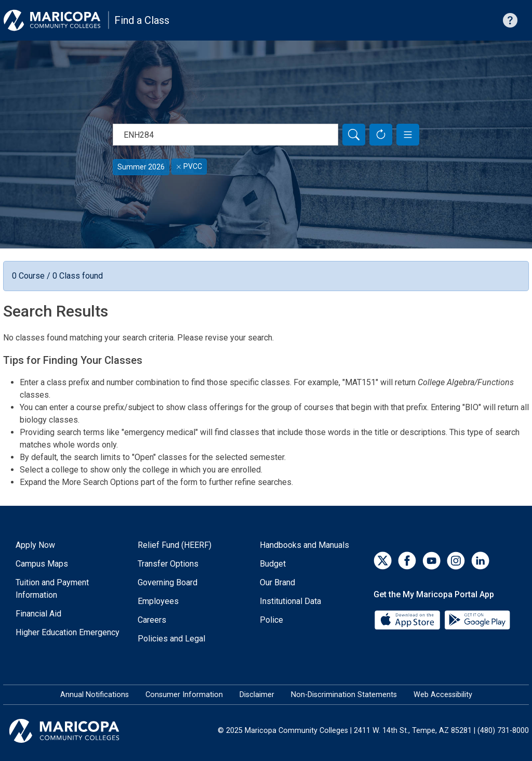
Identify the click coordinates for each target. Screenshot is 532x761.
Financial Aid (38, 614)
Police (271, 620)
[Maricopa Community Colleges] (77, 731)
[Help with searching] (510, 20)
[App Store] (408, 619)
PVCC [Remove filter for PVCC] (189, 166)
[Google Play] (477, 619)
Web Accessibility (443, 695)
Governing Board (168, 582)
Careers (152, 620)
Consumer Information (184, 695)
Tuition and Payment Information (52, 589)
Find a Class (142, 20)
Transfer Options (168, 564)
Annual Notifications (95, 695)
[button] (408, 135)
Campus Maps (42, 564)
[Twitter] (383, 561)
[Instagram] (456, 561)
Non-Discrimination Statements (344, 695)
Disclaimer (257, 695)
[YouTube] (431, 561)
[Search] (354, 135)
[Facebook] (407, 561)
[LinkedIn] (480, 561)
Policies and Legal (171, 639)
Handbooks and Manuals (304, 545)
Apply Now (35, 545)
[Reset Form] (381, 135)
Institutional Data (290, 601)
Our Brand (277, 582)
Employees (158, 601)
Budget (273, 564)
